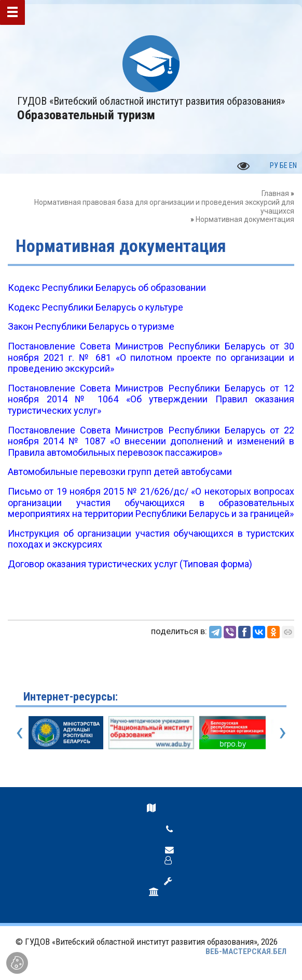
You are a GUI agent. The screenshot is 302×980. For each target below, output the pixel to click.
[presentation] (19, 732)
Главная (275, 193)
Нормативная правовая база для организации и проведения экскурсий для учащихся (164, 207)
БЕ (284, 165)
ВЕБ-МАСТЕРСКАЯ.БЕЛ (246, 951)
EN (293, 165)
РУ (274, 165)
